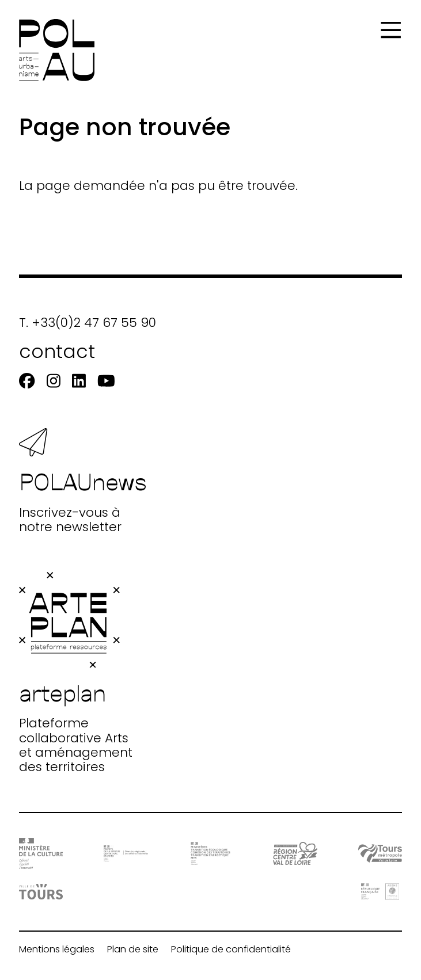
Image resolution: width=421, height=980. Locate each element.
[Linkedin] (79, 381)
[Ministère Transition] (210, 854)
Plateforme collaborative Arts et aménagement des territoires (76, 673)
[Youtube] (106, 381)
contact (57, 351)
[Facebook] (27, 381)
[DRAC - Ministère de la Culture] (41, 853)
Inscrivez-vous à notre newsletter (83, 481)
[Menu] (391, 30)
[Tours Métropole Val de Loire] (380, 853)
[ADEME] (380, 891)
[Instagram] (54, 381)
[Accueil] (57, 50)
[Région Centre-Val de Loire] (295, 853)
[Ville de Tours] (41, 892)
